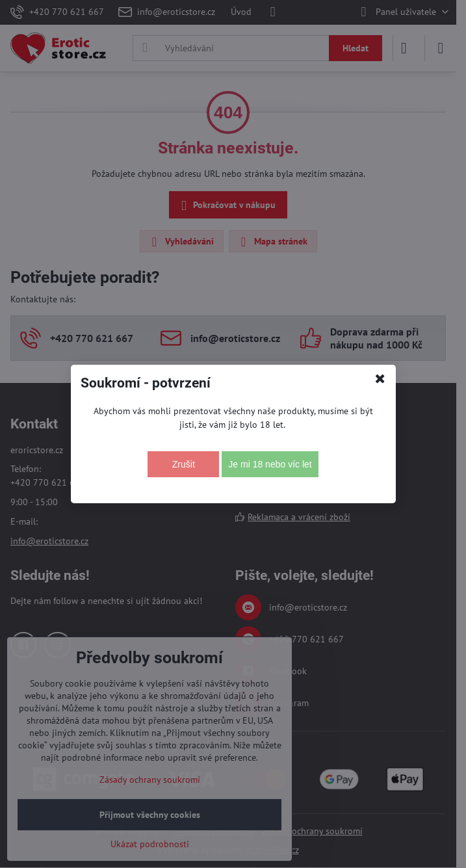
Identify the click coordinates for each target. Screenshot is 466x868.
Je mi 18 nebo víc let (270, 464)
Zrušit (184, 464)
